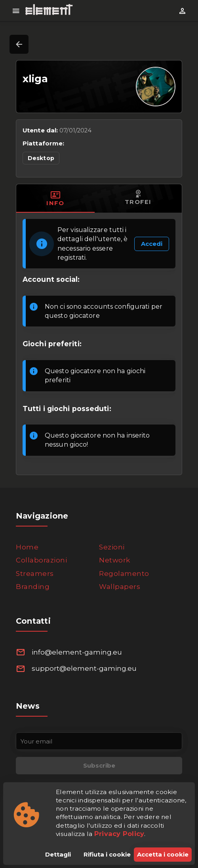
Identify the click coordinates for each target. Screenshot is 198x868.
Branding (33, 587)
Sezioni (112, 547)
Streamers (35, 574)
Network (115, 560)
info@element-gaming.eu (77, 652)
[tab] (55, 198)
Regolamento (124, 574)
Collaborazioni (41, 560)
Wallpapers (120, 587)
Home (27, 547)
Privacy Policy (119, 834)
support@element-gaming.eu (84, 668)
